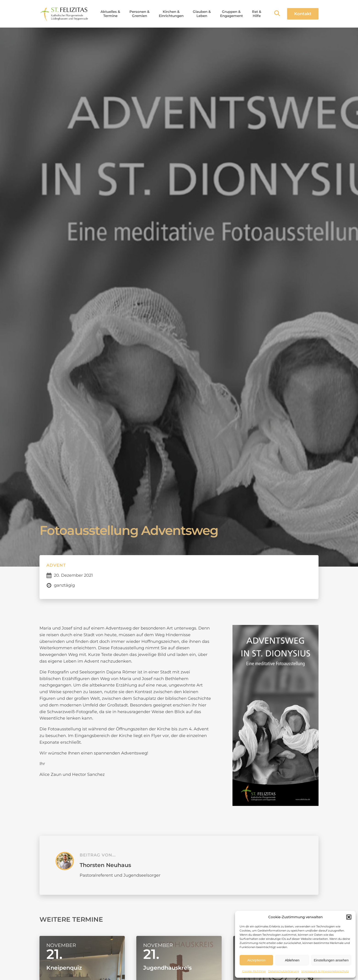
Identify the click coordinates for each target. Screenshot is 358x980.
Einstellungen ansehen (331, 960)
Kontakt (303, 14)
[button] (349, 917)
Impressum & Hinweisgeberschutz (325, 971)
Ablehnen (292, 960)
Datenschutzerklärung (284, 971)
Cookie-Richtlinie (254, 971)
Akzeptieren (256, 960)
